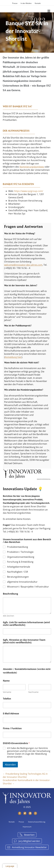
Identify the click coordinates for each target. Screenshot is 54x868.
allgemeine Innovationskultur (22, 582)
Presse (15, 3)
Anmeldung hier (13, 357)
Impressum (27, 827)
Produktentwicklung (18, 547)
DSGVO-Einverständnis (16, 743)
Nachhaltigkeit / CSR (18, 572)
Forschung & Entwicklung (20, 562)
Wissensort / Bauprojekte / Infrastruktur (28, 587)
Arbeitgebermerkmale (19, 567)
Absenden (10, 765)
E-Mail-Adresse (11, 714)
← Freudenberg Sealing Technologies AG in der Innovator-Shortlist (25, 775)
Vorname (7, 692)
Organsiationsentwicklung (21, 557)
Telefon (7, 699)
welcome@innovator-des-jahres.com (23, 265)
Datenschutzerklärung (37, 822)
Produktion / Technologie (20, 552)
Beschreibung (10, 594)
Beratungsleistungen (18, 577)
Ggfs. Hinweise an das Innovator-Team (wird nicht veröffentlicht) (24, 641)
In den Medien (26, 3)
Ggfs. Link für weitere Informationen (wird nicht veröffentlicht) (26, 624)
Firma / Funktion (12, 728)
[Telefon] (27, 705)
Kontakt (38, 3)
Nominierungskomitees (32, 167)
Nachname (33, 692)
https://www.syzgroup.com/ (29, 191)
